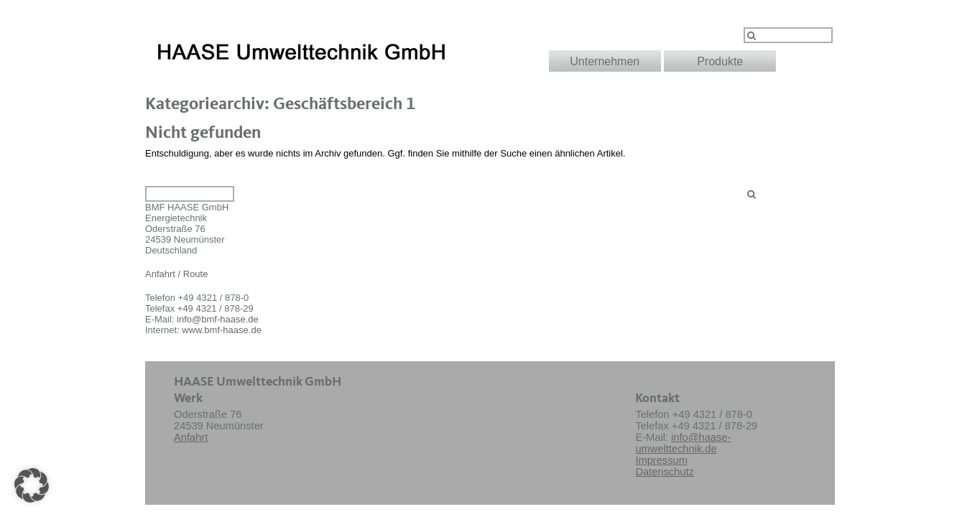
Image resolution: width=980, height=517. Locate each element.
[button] (32, 485)
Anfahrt (191, 437)
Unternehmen (605, 61)
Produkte (720, 61)
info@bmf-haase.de (218, 319)
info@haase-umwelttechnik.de (683, 443)
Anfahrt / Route (176, 274)
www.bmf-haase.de (222, 330)
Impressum (661, 460)
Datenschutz (664, 472)
